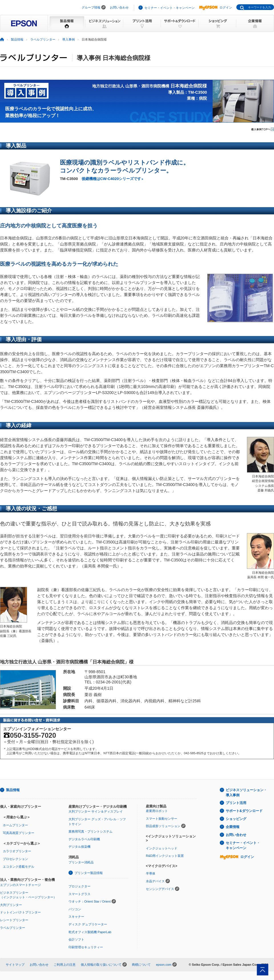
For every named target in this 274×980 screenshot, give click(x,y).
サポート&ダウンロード (244, 811)
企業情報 (233, 827)
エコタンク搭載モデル (19, 867)
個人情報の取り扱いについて (101, 965)
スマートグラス (79, 894)
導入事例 (68, 39)
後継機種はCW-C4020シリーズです (111, 179)
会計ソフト (76, 939)
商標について (141, 965)
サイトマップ (15, 965)
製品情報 (17, 39)
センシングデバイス (160, 889)
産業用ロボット (157, 811)
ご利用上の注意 (65, 965)
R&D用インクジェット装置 (165, 856)
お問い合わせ (119, 7)
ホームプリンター (15, 825)
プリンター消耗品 (81, 862)
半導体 (151, 873)
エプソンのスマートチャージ (20, 885)
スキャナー (76, 917)
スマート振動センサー (162, 819)
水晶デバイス (155, 881)
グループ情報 (91, 7)
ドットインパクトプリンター (20, 912)
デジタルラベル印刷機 (84, 839)
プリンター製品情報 (89, 873)
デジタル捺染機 (79, 847)
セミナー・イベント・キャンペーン (170, 8)
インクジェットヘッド (162, 848)
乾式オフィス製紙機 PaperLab (90, 932)
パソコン (75, 909)
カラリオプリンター (17, 851)
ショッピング (236, 819)
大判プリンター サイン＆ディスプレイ (96, 811)
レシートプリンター (14, 920)
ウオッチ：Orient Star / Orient (90, 901)
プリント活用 (236, 803)
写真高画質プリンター (19, 833)
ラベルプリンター (43, 39)
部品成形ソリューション (163, 826)
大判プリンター (11, 905)
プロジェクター (79, 886)
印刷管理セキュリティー (86, 947)
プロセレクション (15, 859)
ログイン (215, 7)
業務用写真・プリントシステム (90, 831)
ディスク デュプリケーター (88, 924)
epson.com (164, 965)
